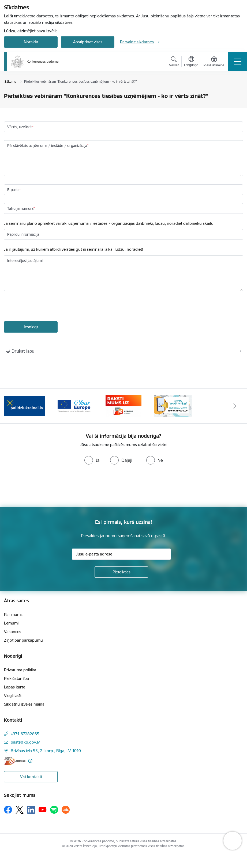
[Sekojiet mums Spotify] (54, 810)
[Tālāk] (235, 406)
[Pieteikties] (121, 572)
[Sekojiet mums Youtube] (43, 809)
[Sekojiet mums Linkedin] (31, 810)
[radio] (92, 460)
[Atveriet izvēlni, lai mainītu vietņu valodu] (191, 62)
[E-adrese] (15, 761)
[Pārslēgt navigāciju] (238, 62)
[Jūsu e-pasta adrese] (121, 554)
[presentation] (45, 307)
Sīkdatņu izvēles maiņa (24, 704)
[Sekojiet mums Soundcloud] (66, 810)
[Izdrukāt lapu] (123, 351)
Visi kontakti (31, 777)
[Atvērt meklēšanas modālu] (174, 62)
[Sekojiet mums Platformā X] (20, 810)
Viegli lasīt (13, 696)
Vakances (13, 632)
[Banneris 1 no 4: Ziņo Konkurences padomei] (173, 406)
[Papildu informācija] (30, 761)
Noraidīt (31, 42)
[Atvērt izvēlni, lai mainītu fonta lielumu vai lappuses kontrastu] (214, 62)
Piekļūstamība (16, 678)
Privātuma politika (20, 670)
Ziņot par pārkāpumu (23, 640)
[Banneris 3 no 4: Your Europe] (74, 406)
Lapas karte (15, 687)
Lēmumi (11, 623)
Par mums (13, 614)
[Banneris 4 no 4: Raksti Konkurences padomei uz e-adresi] (123, 406)
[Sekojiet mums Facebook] (8, 810)
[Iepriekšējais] (12, 406)
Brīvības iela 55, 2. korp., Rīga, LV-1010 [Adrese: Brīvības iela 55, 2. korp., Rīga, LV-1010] (46, 751)
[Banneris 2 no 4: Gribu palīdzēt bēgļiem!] (25, 406)
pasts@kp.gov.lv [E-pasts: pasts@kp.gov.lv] (25, 742)
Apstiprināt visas (88, 42)
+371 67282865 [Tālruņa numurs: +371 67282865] (25, 734)
